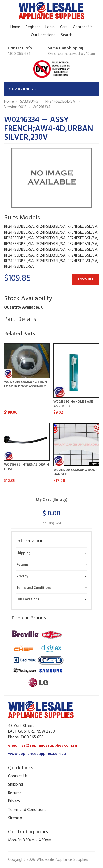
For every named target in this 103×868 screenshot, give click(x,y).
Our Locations (43, 35)
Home (15, 27)
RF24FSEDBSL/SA (61, 102)
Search (67, 35)
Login (50, 27)
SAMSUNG (30, 102)
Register (33, 27)
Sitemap (15, 818)
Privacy (22, 576)
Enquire (86, 279)
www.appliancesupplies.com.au (37, 754)
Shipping (23, 553)
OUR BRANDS (23, 89)
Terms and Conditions (34, 588)
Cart (64, 27)
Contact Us (83, 27)
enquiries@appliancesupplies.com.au (43, 746)
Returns (22, 565)
